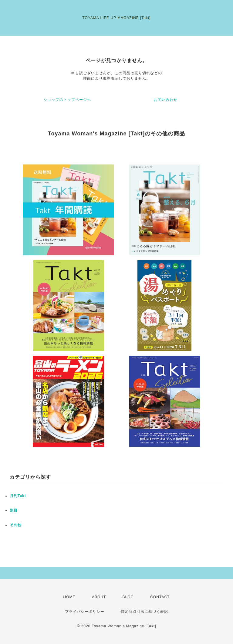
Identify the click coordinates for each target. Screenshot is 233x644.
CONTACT (160, 597)
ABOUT (99, 597)
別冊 (14, 510)
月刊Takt (18, 496)
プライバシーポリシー (85, 612)
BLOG (128, 597)
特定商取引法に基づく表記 (144, 612)
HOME (69, 597)
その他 (16, 525)
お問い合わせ (166, 100)
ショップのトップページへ (67, 100)
